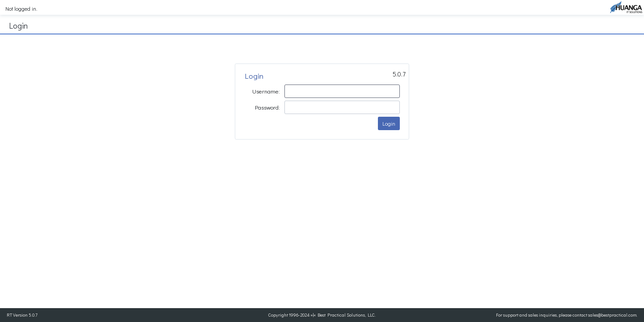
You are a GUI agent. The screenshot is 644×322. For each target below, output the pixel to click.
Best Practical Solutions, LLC (346, 315)
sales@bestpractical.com (612, 315)
